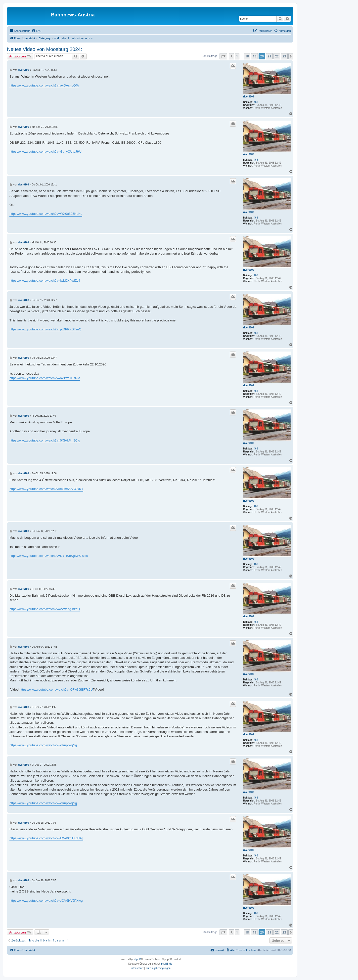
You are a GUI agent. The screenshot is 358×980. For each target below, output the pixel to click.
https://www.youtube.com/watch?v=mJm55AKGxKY (46, 489)
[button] (223, 56)
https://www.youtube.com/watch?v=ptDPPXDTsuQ (45, 329)
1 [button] (237, 56)
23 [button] (284, 56)
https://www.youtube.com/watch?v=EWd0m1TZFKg (46, 838)
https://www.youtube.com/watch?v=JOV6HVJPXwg (46, 901)
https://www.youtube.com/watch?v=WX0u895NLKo (46, 214)
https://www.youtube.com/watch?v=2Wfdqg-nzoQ (45, 609)
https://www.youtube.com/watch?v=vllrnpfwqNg (43, 745)
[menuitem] (37, 31)
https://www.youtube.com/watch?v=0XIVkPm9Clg (45, 440)
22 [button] (277, 56)
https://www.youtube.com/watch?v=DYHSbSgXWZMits (49, 556)
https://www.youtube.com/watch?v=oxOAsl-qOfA (44, 85)
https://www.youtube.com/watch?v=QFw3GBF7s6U (56, 690)
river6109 (249, 97)
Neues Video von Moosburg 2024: (45, 49)
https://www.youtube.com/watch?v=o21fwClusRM (45, 378)
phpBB (137, 959)
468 (256, 102)
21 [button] (269, 56)
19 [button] (254, 56)
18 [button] (247, 56)
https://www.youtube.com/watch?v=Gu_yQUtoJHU (45, 152)
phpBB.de (167, 964)
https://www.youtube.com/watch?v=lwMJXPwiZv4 (45, 281)
